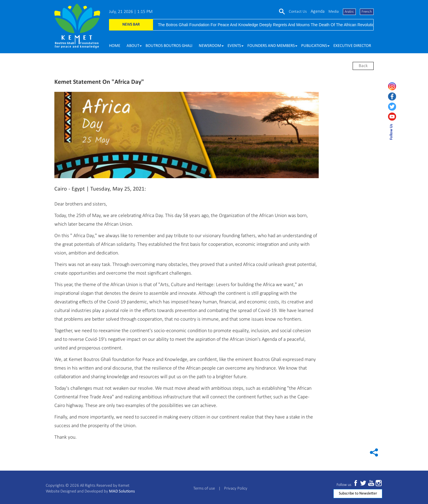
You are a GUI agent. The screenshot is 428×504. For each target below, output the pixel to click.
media (334, 12)
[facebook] (394, 96)
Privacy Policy (236, 489)
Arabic (349, 12)
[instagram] (394, 86)
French (367, 12)
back (363, 66)
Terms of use (204, 489)
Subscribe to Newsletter (358, 493)
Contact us (298, 12)
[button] (133, 46)
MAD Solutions (122, 491)
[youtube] (394, 117)
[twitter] (394, 106)
